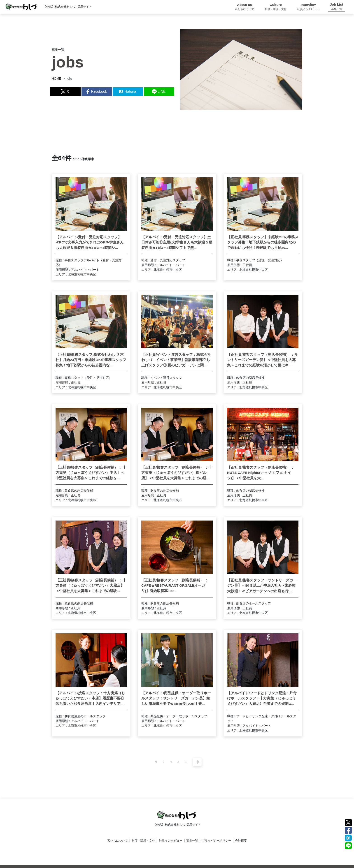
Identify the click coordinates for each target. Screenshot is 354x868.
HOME (56, 79)
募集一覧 (192, 841)
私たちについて (118, 841)
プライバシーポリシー (217, 841)
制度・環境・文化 (143, 841)
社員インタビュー (171, 841)
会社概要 (241, 841)
